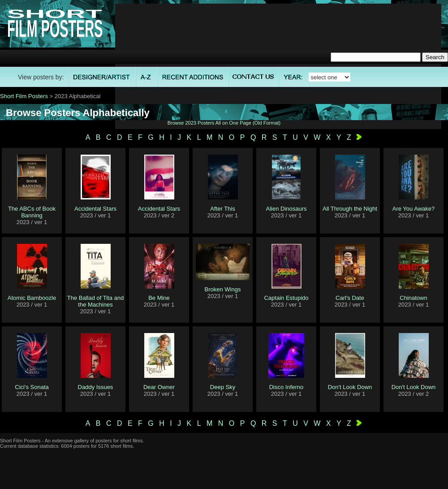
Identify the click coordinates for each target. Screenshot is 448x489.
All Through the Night (350, 209)
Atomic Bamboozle (32, 298)
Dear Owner (159, 387)
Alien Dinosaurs (286, 209)
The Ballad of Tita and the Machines (95, 301)
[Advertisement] (278, 66)
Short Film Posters (24, 96)
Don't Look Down (350, 387)
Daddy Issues (96, 387)
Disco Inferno (286, 387)
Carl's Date (350, 298)
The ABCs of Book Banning (32, 212)
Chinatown (413, 298)
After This (222, 209)
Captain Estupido (286, 298)
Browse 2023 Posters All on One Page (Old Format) (224, 123)
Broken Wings (223, 289)
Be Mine (159, 298)
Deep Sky (223, 387)
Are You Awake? (414, 209)
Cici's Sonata (32, 387)
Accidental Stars (95, 209)
